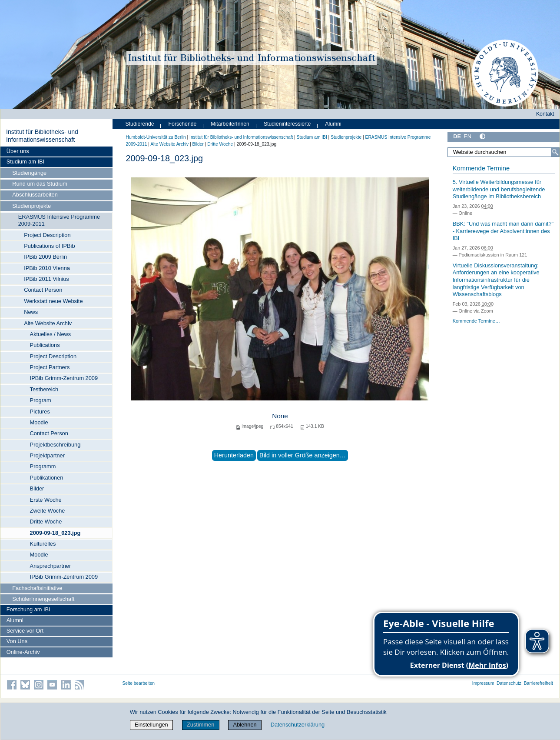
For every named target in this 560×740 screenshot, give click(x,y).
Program (41, 400)
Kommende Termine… (476, 321)
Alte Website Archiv (48, 323)
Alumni (15, 620)
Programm (43, 466)
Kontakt (545, 114)
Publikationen (47, 478)
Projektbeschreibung (55, 445)
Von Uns (17, 641)
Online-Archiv (23, 652)
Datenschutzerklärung (298, 725)
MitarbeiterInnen (230, 124)
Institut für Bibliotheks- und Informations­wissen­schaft (42, 136)
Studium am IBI (25, 162)
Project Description (47, 235)
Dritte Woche (46, 522)
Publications (45, 345)
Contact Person (43, 290)
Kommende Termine (481, 168)
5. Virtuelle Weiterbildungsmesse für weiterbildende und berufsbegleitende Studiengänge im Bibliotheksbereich (499, 189)
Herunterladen (234, 455)
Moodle (39, 422)
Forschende (183, 124)
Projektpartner (47, 455)
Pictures (40, 412)
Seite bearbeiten (139, 683)
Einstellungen (151, 725)
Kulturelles (43, 544)
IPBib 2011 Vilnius (46, 279)
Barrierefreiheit (538, 683)
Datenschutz (509, 683)
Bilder (37, 488)
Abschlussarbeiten (35, 195)
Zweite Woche (48, 511)
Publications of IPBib (49, 246)
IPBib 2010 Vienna (47, 268)
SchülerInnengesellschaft (43, 599)
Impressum (483, 683)
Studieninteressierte (287, 124)
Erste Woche (46, 500)
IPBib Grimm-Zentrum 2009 (64, 378)
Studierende (140, 124)
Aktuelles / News (51, 334)
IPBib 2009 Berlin (45, 257)
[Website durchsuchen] (503, 152)
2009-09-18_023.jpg (55, 533)
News (31, 312)
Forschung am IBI (28, 609)
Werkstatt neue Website (53, 301)
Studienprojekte (31, 206)
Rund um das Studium (40, 184)
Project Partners (50, 367)
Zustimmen (200, 725)
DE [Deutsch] (457, 136)
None (280, 416)
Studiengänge (29, 173)
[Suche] (555, 152)
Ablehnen (245, 725)
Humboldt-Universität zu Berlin (156, 137)
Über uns (18, 151)
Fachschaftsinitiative (37, 588)
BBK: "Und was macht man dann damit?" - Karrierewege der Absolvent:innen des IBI (503, 231)
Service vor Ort (25, 631)
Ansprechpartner (51, 566)
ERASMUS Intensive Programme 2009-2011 (59, 220)
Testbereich (44, 389)
